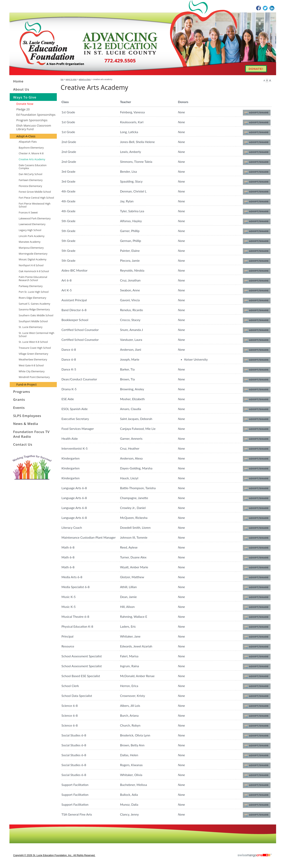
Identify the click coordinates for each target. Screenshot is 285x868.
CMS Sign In (12, 827)
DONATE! (256, 69)
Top (62, 79)
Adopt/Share (257, 112)
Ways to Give (71, 79)
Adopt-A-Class (85, 79)
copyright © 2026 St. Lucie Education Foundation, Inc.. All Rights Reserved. (54, 855)
